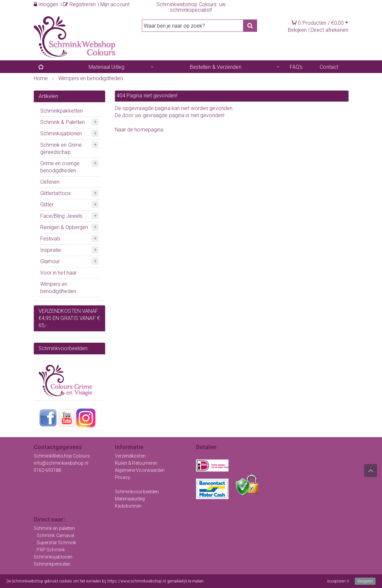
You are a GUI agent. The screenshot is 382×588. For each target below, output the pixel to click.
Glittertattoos (55, 193)
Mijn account (115, 4)
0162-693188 (48, 470)
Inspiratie (51, 250)
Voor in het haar (59, 273)
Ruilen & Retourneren (136, 463)
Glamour (50, 261)
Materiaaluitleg (130, 499)
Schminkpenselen (52, 564)
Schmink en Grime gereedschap (61, 148)
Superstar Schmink (57, 543)
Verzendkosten (130, 456)
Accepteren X (338, 581)
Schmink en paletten (55, 528)
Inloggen (46, 4)
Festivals (50, 239)
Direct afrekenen (330, 30)
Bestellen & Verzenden (216, 67)
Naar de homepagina (139, 130)
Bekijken (297, 30)
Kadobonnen (128, 506)
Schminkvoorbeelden (137, 492)
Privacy (123, 477)
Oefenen (50, 182)
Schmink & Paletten (63, 122)
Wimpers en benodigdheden (58, 288)
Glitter (47, 205)
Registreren (79, 4)
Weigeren (365, 581)
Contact (329, 67)
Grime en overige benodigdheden (60, 167)
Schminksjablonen (61, 134)
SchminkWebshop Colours (62, 456)
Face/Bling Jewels (62, 216)
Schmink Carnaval (56, 535)
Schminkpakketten (62, 111)
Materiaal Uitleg (106, 67)
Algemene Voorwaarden (140, 470)
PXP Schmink (51, 550)
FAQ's (296, 67)
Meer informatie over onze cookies (234, 581)
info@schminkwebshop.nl (61, 463)
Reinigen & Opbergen (64, 227)
